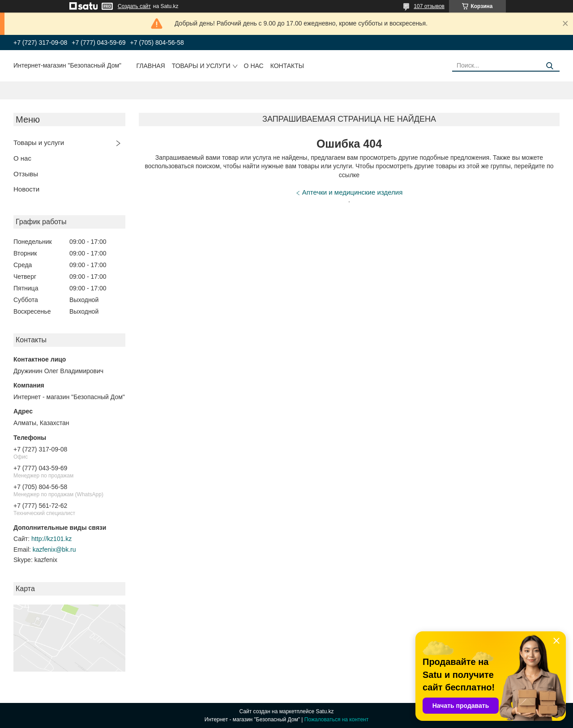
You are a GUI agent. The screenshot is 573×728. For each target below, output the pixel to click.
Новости (26, 189)
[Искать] (549, 66)
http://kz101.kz (51, 539)
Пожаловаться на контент (336, 719)
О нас (254, 66)
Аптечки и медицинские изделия (353, 192)
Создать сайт (134, 6)
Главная (151, 66)
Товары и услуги (201, 66)
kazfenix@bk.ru (54, 549)
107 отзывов (429, 6)
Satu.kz (325, 711)
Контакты (287, 66)
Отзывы (26, 174)
